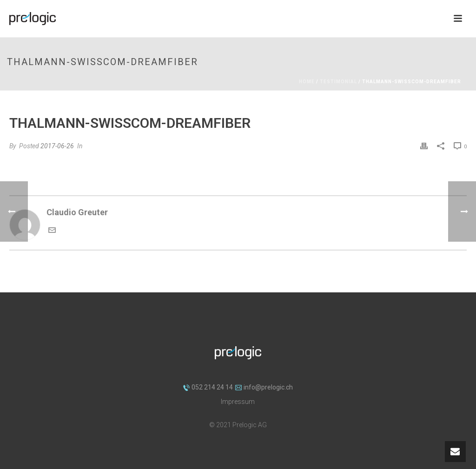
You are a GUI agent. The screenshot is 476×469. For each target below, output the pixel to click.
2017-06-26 (57, 146)
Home (307, 82)
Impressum (238, 402)
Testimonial (338, 82)
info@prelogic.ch (264, 387)
